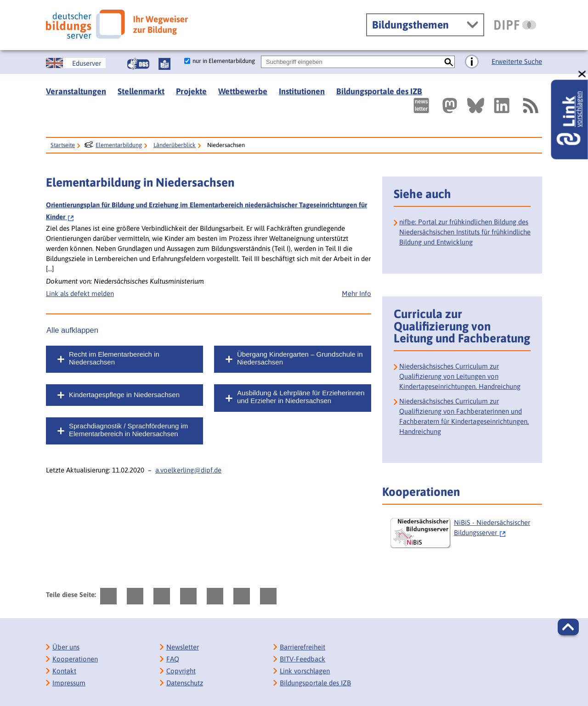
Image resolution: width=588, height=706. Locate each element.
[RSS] (530, 105)
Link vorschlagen (305, 671)
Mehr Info (356, 293)
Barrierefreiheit (302, 647)
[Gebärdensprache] (138, 64)
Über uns (66, 647)
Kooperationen (75, 659)
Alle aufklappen (72, 330)
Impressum (69, 683)
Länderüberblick (175, 145)
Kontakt (64, 671)
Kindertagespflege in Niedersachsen (124, 395)
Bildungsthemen (410, 25)
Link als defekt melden (80, 293)
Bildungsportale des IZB (379, 91)
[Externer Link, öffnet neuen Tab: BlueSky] (476, 105)
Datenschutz (185, 683)
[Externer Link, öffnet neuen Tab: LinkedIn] (502, 105)
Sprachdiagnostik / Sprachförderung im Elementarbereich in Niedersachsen (128, 430)
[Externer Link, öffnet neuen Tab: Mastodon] (450, 105)
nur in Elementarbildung (224, 61)
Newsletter (183, 647)
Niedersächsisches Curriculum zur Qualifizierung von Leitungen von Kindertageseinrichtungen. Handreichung (460, 376)
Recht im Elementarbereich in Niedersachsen (114, 358)
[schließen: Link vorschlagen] (582, 74)
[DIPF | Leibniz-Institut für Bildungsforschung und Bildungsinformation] (515, 25)
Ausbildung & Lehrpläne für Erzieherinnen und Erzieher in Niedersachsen (301, 397)
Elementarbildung (119, 145)
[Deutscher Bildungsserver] (117, 24)
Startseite (63, 145)
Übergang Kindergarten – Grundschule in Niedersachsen (300, 358)
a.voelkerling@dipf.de (188, 470)
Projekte (191, 91)
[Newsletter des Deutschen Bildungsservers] (421, 105)
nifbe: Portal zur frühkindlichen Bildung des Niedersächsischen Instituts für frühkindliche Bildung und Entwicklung (465, 232)
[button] (568, 627)
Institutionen (302, 91)
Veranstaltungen (76, 91)
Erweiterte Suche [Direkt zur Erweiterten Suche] (517, 61)
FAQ (173, 659)
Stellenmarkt (141, 91)
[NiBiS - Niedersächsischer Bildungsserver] (465, 533)
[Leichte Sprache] (164, 64)
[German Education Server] (76, 63)
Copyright (181, 671)
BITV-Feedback (302, 659)
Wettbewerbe (243, 91)
